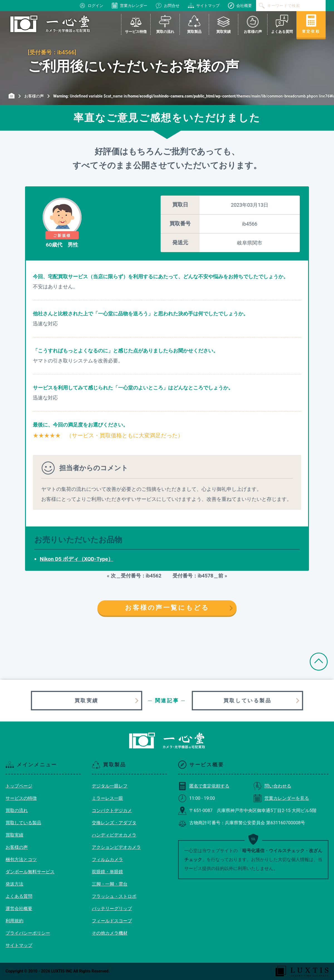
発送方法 (14, 884)
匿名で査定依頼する (204, 786)
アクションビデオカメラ (116, 847)
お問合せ (168, 6)
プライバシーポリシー (28, 933)
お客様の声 (17, 847)
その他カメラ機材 (110, 933)
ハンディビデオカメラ (114, 835)
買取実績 (87, 700)
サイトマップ (204, 6)
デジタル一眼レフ (110, 786)
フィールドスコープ (112, 921)
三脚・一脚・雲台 (110, 884)
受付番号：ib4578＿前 (195, 576)
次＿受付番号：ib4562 (139, 576)
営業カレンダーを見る (281, 798)
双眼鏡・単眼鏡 (107, 872)
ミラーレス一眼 (107, 798)
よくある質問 (19, 896)
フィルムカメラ (107, 860)
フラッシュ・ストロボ (114, 896)
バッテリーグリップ (112, 909)
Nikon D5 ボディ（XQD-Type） (77, 559)
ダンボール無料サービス (30, 872)
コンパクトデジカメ (112, 810)
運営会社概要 (19, 909)
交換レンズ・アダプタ (114, 823)
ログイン (91, 6)
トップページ (19, 786)
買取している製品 (248, 700)
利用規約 (14, 921)
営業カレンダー (129, 6)
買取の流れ (17, 810)
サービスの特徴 (21, 798)
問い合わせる (272, 786)
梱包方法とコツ (21, 860)
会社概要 (240, 6)
